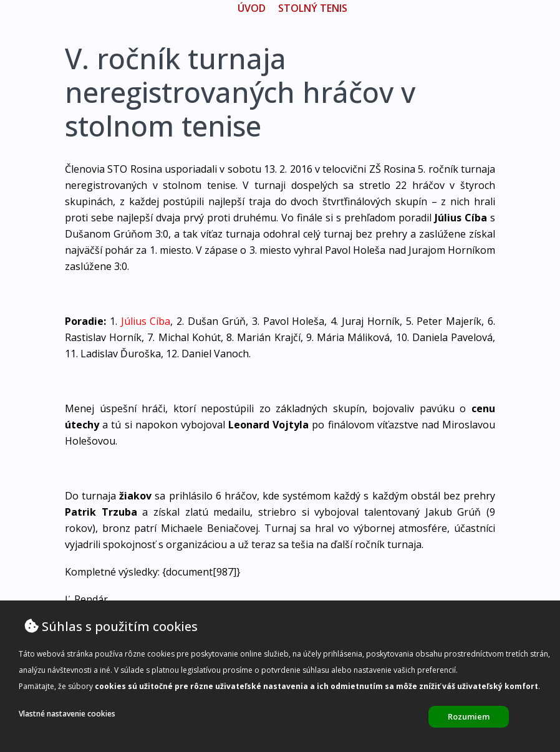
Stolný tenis (313, 8)
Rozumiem (469, 716)
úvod (252, 8)
